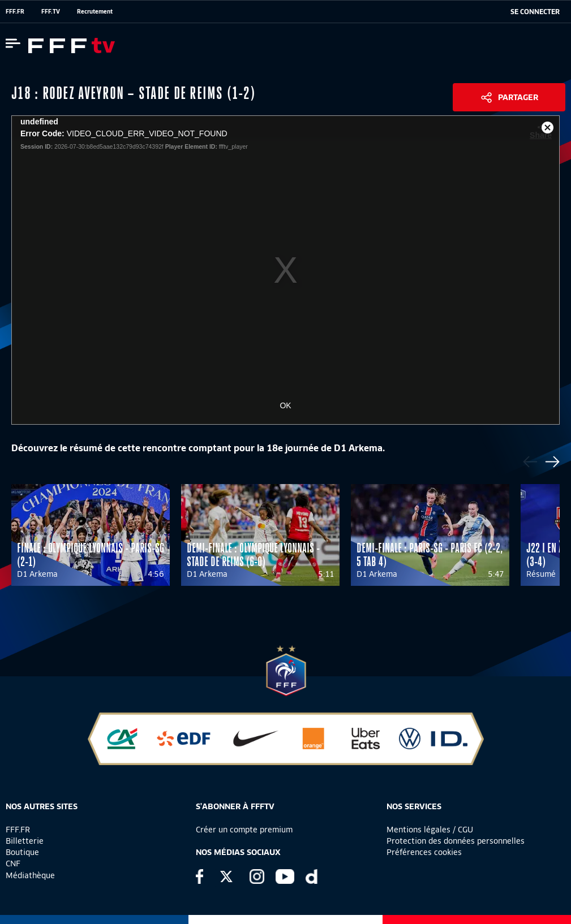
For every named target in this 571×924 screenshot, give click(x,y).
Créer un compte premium (244, 830)
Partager (518, 97)
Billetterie (25, 841)
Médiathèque (30, 875)
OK (285, 405)
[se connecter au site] (535, 12)
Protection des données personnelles (456, 841)
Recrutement (95, 11)
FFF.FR (15, 11)
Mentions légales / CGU (430, 830)
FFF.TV (51, 11)
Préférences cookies (424, 852)
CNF (13, 863)
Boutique (22, 852)
